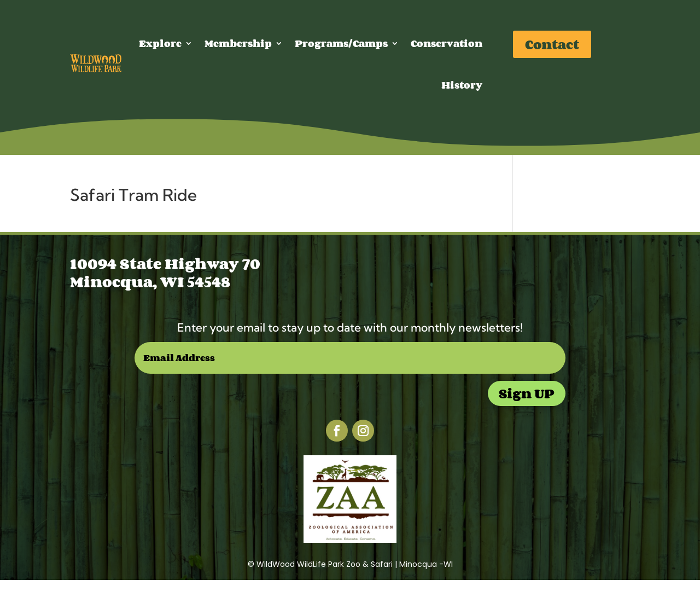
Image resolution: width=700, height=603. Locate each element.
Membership (238, 43)
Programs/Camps (341, 43)
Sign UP (527, 393)
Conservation (447, 43)
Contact (552, 44)
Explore (160, 43)
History (462, 85)
